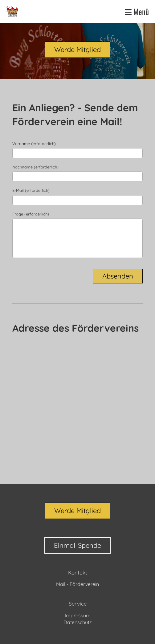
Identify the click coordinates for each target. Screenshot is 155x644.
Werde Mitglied (77, 49)
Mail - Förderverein (77, 584)
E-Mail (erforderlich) (31, 190)
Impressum (78, 615)
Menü (137, 12)
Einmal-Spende (77, 545)
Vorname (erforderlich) (34, 144)
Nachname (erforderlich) (35, 167)
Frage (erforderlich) (31, 214)
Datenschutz (78, 622)
